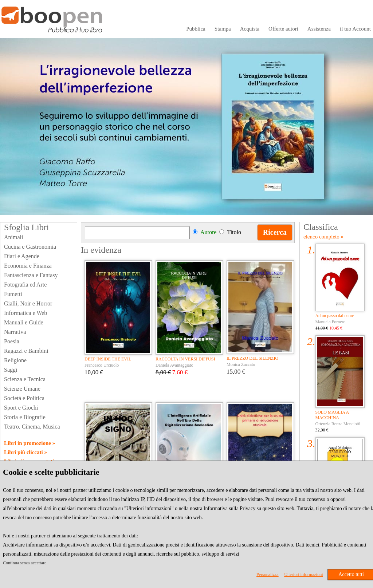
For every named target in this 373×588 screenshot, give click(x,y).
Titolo (234, 232)
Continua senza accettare (25, 563)
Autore (208, 232)
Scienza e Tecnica (25, 379)
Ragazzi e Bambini (26, 351)
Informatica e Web (25, 313)
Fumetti (13, 294)
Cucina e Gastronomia (30, 247)
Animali (13, 237)
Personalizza (268, 575)
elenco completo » (323, 237)
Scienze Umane (22, 389)
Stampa (223, 29)
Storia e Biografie (25, 417)
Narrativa (15, 332)
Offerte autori (283, 29)
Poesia (12, 341)
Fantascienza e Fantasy (31, 275)
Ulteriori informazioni (303, 575)
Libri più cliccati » (25, 452)
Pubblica (196, 29)
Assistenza (319, 29)
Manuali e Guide (24, 322)
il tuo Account (355, 29)
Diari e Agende (22, 256)
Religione (15, 360)
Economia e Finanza (28, 266)
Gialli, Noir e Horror (28, 303)
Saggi (11, 370)
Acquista (250, 29)
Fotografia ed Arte (25, 285)
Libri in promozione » (30, 443)
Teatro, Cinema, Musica (32, 427)
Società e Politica (24, 398)
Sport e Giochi (21, 408)
